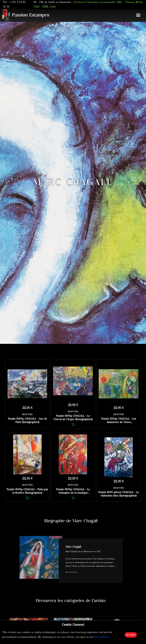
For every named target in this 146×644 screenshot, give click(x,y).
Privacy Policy (102, 637)
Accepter (131, 635)
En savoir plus (72, 572)
